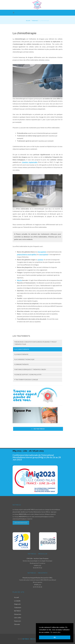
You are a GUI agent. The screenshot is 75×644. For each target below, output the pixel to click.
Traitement (18, 607)
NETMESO (18, 611)
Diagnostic (17, 604)
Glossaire (17, 624)
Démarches (18, 614)
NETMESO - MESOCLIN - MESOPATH (34, 639)
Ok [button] (55, 637)
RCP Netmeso (38, 429)
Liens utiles (18, 618)
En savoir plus (21, 523)
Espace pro (18, 621)
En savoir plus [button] (55, 632)
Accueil (28, 21)
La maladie (17, 601)
